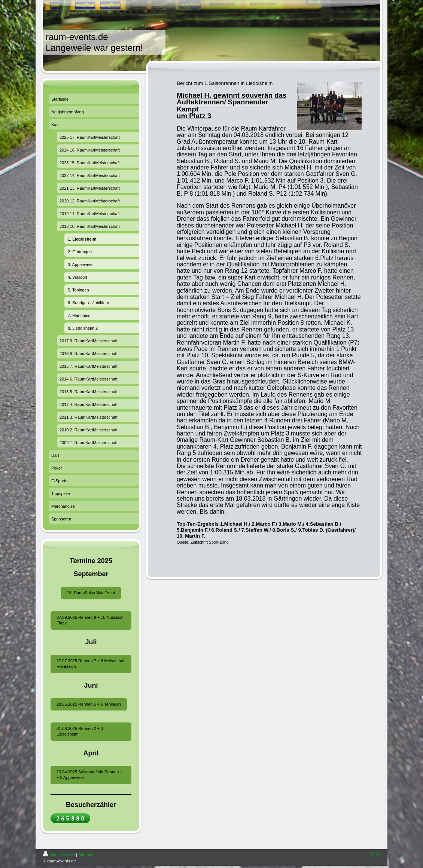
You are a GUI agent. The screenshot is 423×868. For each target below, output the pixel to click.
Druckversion (60, 855)
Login (375, 854)
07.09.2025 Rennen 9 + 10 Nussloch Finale (90, 620)
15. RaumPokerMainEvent (91, 593)
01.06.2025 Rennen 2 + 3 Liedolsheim (80, 731)
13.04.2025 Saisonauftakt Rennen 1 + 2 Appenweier (89, 775)
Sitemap (86, 855)
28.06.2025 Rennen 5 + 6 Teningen (89, 704)
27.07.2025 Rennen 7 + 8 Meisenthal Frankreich (90, 664)
